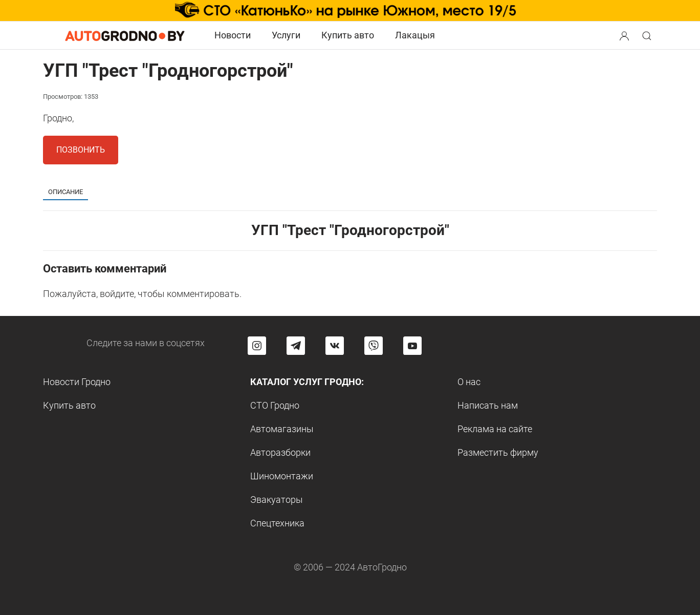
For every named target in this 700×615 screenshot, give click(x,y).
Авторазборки (280, 452)
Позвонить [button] (81, 150)
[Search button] (624, 35)
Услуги (286, 35)
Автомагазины (282, 429)
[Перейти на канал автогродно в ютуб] (412, 346)
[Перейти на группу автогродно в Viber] (374, 346)
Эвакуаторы (277, 500)
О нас (469, 382)
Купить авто (348, 35)
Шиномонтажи (282, 476)
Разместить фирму (498, 452)
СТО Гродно (275, 405)
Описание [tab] (65, 192)
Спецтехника (277, 523)
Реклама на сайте (495, 429)
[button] (625, 35)
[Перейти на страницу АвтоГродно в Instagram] (257, 346)
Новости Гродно (77, 382)
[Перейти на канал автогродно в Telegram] (296, 346)
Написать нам (488, 405)
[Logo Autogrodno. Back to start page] (125, 35)
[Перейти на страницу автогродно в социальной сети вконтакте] (335, 346)
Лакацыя (415, 35)
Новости (233, 35)
